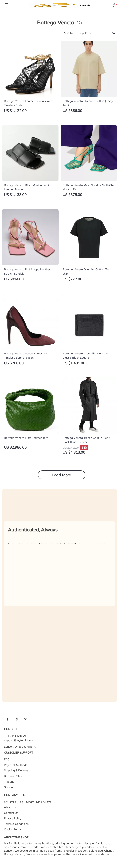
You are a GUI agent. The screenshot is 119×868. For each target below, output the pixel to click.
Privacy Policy (13, 818)
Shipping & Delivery (16, 770)
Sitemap (9, 787)
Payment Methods (16, 765)
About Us (10, 807)
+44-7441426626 (15, 736)
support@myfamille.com (19, 740)
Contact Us (11, 813)
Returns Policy (13, 776)
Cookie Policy (12, 829)
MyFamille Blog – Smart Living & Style (28, 802)
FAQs (7, 759)
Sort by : (69, 33)
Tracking (9, 782)
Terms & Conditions (16, 824)
